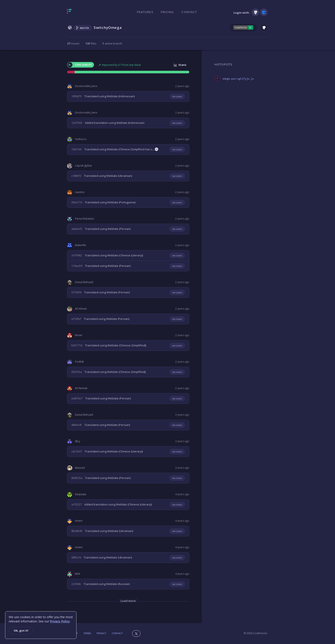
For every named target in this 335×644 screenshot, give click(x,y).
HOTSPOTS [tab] (223, 64)
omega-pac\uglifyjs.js (238, 79)
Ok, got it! (21, 631)
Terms (87, 633)
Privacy (101, 633)
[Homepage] (83, 12)
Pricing (167, 12)
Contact (189, 12)
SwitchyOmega (108, 27)
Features (145, 12)
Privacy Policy (60, 621)
